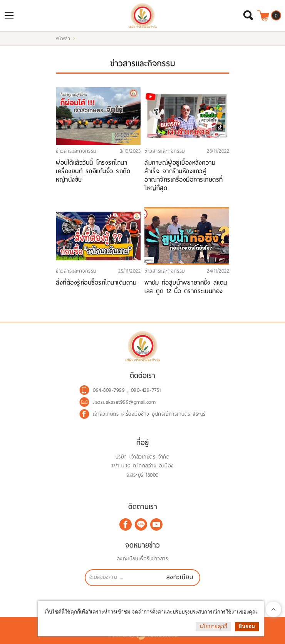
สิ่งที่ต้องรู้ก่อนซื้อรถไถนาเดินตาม (96, 282)
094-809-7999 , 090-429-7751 (127, 390)
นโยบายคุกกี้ (213, 626)
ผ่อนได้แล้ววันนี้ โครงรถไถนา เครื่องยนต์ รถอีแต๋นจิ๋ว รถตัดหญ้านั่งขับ (93, 171)
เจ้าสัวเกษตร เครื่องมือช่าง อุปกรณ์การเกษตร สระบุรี (149, 414)
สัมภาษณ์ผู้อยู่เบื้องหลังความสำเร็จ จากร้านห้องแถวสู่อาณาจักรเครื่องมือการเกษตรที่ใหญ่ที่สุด (184, 175)
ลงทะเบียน (180, 577)
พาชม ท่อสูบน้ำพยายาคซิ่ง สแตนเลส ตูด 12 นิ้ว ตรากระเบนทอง (186, 287)
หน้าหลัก (63, 39)
